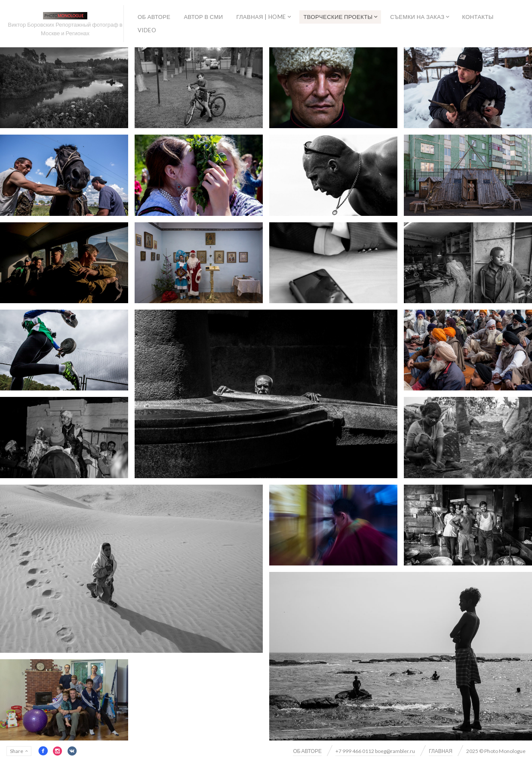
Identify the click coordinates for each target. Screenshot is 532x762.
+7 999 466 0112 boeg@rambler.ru (375, 751)
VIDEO (147, 30)
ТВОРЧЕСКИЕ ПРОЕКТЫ (338, 17)
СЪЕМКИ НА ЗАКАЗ (417, 17)
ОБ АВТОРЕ (154, 17)
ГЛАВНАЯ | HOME (261, 17)
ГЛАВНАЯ (441, 751)
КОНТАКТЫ (478, 17)
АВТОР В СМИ (203, 17)
